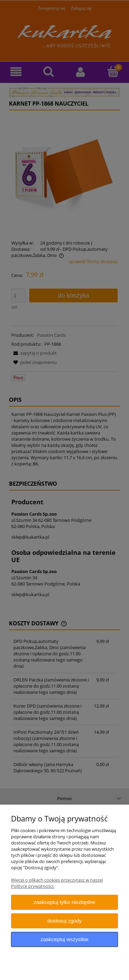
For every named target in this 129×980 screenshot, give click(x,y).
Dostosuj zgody (65, 921)
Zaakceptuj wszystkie (64, 939)
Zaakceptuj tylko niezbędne (64, 902)
